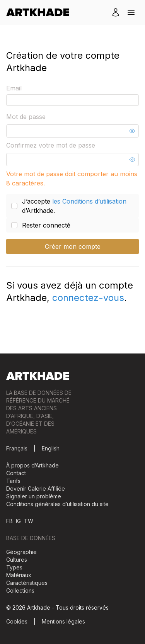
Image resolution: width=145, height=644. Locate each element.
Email (14, 88)
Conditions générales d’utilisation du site (57, 504)
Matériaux (19, 575)
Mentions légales (63, 621)
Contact (16, 473)
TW (29, 521)
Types (14, 567)
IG (18, 521)
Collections (20, 590)
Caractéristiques (27, 583)
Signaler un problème (34, 496)
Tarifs (13, 481)
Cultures (17, 560)
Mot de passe (26, 117)
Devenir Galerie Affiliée (36, 489)
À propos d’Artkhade (32, 465)
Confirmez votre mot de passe (51, 145)
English (51, 448)
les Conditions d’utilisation (89, 201)
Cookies (17, 621)
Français (17, 448)
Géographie (21, 552)
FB (9, 521)
